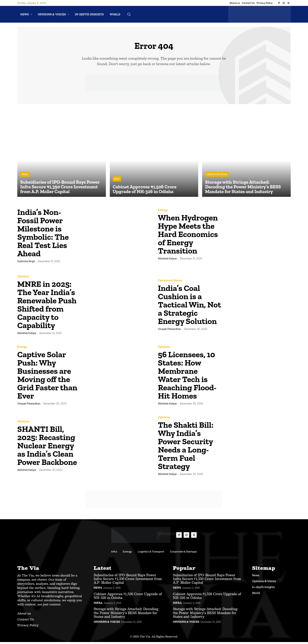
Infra (117, 181)
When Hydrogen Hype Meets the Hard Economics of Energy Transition (188, 236)
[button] (129, 14)
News (25, 176)
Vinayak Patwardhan (169, 331)
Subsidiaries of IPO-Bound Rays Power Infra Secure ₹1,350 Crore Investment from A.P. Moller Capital (128, 581)
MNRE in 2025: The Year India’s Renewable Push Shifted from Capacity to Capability (47, 307)
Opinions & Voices (217, 176)
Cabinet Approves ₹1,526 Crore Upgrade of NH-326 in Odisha (128, 598)
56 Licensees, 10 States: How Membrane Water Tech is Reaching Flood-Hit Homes (187, 377)
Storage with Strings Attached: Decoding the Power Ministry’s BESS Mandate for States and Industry (126, 615)
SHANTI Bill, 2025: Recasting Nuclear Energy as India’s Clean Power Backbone (47, 447)
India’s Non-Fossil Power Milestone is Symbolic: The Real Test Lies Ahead (43, 235)
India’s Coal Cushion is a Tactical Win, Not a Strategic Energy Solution (189, 307)
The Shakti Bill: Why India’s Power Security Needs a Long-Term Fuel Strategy (186, 447)
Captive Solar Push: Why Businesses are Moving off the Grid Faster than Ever (47, 377)
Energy (163, 212)
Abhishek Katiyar (167, 260)
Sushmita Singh (26, 263)
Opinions (23, 278)
